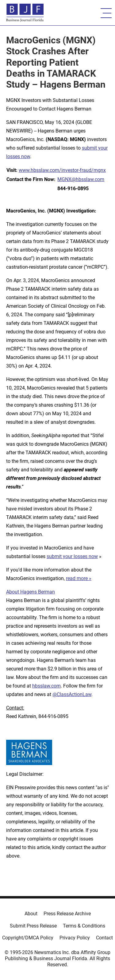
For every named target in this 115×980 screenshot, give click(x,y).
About (31, 914)
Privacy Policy (75, 938)
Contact (104, 938)
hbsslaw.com (46, 686)
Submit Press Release (33, 926)
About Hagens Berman (31, 592)
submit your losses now (72, 556)
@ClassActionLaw (72, 694)
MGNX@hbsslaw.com (81, 179)
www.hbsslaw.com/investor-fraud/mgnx (62, 170)
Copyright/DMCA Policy (28, 938)
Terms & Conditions (84, 926)
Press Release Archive (67, 914)
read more (77, 578)
